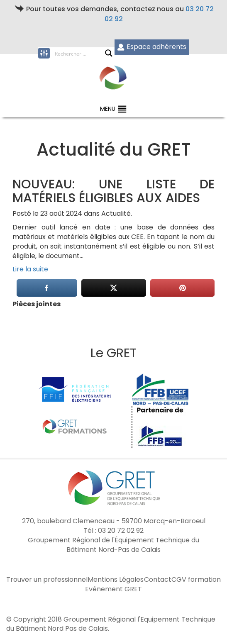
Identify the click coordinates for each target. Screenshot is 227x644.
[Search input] (80, 53)
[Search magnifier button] (109, 53)
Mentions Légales (116, 580)
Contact (158, 580)
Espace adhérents (152, 47)
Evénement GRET (113, 589)
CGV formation (196, 580)
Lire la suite (30, 269)
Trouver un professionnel (47, 580)
